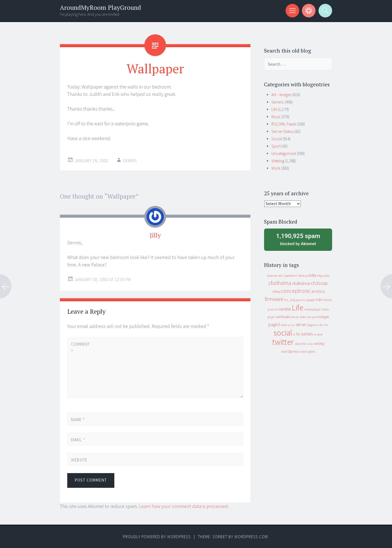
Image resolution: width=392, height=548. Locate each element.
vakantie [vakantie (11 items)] (300, 344)
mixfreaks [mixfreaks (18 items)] (283, 317)
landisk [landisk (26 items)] (285, 309)
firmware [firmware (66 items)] (274, 299)
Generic (278, 102)
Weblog (278, 161)
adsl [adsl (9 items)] (281, 276)
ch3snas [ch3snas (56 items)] (319, 283)
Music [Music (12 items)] (295, 317)
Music (276, 117)
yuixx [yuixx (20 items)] (311, 351)
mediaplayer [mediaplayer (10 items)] (312, 309)
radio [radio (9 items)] (284, 325)
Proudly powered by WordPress (157, 537)
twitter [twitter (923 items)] (283, 342)
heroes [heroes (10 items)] (328, 300)
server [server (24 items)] (301, 325)
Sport (276, 146)
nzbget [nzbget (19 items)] (323, 317)
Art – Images (281, 95)
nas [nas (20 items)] (303, 317)
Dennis (130, 161)
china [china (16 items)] (276, 292)
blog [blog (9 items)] (320, 276)
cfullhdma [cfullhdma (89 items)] (280, 283)
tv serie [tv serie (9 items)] (318, 334)
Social (277, 139)
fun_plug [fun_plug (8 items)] (290, 300)
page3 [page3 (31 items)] (274, 324)
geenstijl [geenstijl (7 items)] (301, 300)
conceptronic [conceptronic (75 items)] (296, 291)
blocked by (298, 239)
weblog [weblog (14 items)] (319, 344)
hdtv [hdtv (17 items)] (319, 300)
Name (78, 420)
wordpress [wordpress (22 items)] (290, 351)
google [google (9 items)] (311, 300)
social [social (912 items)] (283, 333)
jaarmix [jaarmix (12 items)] (273, 309)
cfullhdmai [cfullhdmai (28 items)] (301, 283)
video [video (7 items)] (310, 344)
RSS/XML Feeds (284, 124)
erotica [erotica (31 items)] (318, 291)
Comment (80, 348)
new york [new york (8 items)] (312, 317)
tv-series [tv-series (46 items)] (305, 334)
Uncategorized (284, 153)
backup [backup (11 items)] (303, 275)
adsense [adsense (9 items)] (272, 276)
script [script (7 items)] (291, 325)
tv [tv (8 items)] (294, 334)
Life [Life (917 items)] (298, 308)
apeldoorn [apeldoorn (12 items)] (291, 275)
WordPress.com (251, 537)
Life (274, 109)
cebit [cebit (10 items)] (326, 275)
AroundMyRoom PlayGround (100, 7)
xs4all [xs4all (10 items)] (303, 351)
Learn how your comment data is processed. (184, 506)
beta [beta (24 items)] (313, 275)
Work (276, 168)
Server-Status (283, 131)
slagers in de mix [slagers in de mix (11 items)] (317, 325)
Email (78, 440)
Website (79, 460)
